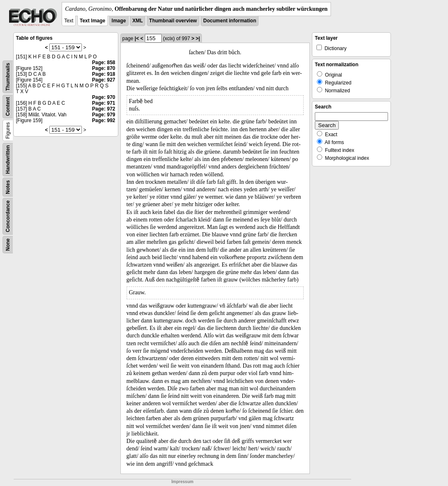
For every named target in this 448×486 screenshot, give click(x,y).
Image (119, 21)
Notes (8, 187)
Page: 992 (103, 120)
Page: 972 (103, 109)
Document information (230, 21)
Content (8, 107)
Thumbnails (8, 77)
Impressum (182, 482)
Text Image (93, 21)
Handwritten (8, 160)
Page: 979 (103, 115)
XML (138, 21)
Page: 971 (103, 103)
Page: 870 (103, 68)
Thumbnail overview (173, 21)
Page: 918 (103, 74)
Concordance (8, 216)
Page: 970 (103, 97)
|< (137, 38)
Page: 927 (103, 80)
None (8, 245)
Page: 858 (103, 63)
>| (198, 38)
